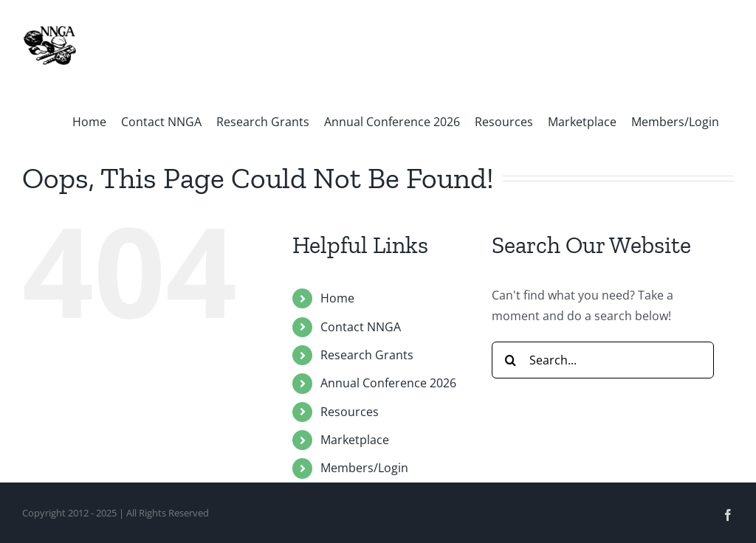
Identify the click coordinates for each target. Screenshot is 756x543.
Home (337, 298)
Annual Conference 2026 (388, 383)
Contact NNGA (361, 327)
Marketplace (355, 440)
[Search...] (603, 360)
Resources (350, 412)
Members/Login (364, 468)
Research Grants (367, 355)
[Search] (510, 360)
